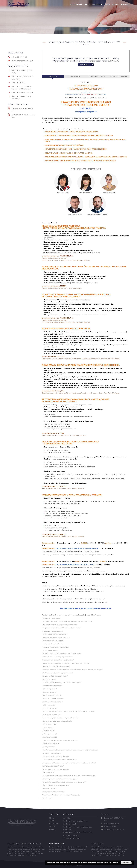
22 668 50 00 (113, 61)
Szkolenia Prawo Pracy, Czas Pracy (75, 821)
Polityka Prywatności (70, 835)
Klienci (107, 4)
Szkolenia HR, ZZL (18, 83)
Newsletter (125, 4)
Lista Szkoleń (68, 818)
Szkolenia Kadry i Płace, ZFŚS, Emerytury (78, 832)
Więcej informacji (114, 863)
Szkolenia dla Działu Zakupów (22, 93)
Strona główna (76, 4)
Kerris (80, 865)
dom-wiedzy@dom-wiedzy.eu (22, 61)
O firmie (87, 4)
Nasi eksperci (97, 4)
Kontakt (115, 4)
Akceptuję (126, 863)
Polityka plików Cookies (71, 838)
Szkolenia (84, 65)
